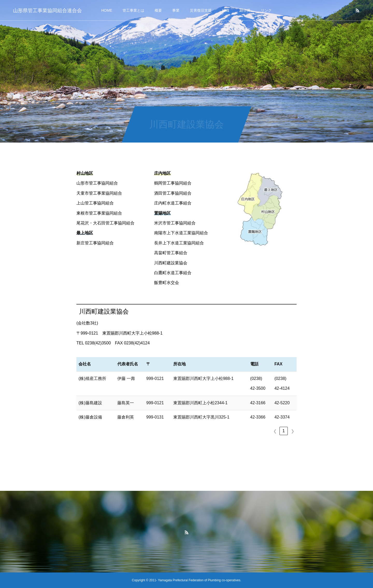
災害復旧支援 (201, 10)
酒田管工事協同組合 (173, 193)
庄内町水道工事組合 (173, 203)
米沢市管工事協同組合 (175, 223)
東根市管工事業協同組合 (99, 213)
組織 (226, 10)
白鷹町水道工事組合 (173, 273)
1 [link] (284, 431)
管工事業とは (133, 10)
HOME (107, 10)
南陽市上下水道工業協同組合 (181, 233)
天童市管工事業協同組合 (99, 193)
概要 (158, 10)
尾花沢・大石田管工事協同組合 (105, 223)
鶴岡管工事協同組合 (173, 183)
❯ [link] (293, 431)
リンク (266, 10)
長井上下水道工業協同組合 (179, 243)
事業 (176, 10)
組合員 (245, 10)
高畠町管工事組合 (171, 253)
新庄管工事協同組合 (95, 243)
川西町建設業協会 (171, 263)
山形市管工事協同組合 (97, 183)
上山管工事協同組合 (95, 203)
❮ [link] (275, 431)
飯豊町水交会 (167, 283)
